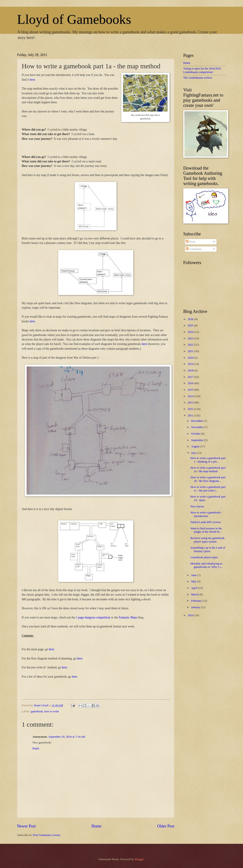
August (196, 446)
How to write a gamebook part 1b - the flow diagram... (208, 479)
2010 (191, 615)
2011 (191, 416)
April (194, 588)
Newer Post (26, 826)
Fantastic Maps (128, 617)
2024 (191, 332)
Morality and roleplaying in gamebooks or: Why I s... (207, 565)
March (195, 594)
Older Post (166, 826)
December (197, 421)
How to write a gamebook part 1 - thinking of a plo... (208, 460)
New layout (197, 506)
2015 (191, 390)
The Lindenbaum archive (198, 78)
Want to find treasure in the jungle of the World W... (206, 530)
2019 (191, 364)
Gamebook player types (204, 557)
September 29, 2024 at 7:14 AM (67, 737)
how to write (52, 711)
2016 (191, 383)
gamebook (37, 711)
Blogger (139, 859)
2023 (191, 338)
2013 (191, 403)
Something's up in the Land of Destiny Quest (208, 549)
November (198, 427)
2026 (191, 319)
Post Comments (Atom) (47, 835)
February (197, 601)
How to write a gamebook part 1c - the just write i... (208, 489)
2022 (191, 345)
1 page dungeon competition (93, 617)
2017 (191, 377)
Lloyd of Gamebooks (74, 19)
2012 (191, 409)
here (32, 80)
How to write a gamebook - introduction (206, 514)
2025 (191, 325)
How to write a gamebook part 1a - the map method (208, 469)
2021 (191, 351)
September (198, 440)
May (194, 582)
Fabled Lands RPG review (206, 522)
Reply (36, 748)
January (196, 607)
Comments (194, 249)
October (196, 434)
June (194, 575)
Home (96, 826)
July (194, 453)
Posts (190, 242)
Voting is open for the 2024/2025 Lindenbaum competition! (202, 70)
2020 (191, 358)
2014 (191, 396)
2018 (191, 370)
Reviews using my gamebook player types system (207, 540)
